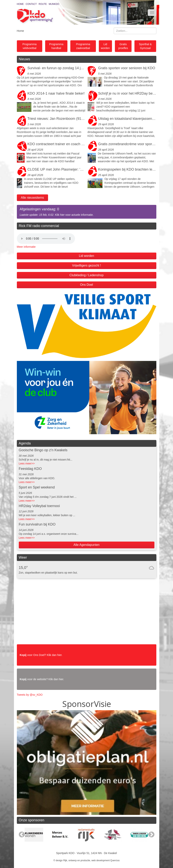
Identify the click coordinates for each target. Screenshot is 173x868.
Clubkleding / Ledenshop (86, 275)
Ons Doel (86, 285)
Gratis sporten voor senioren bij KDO (127, 68)
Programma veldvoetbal (30, 46)
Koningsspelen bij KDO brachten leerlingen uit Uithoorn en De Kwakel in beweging (127, 169)
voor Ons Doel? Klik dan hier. (41, 655)
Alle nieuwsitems (32, 198)
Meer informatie (26, 247)
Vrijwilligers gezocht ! (86, 265)
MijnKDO (54, 4)
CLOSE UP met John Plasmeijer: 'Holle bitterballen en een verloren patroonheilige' (57, 169)
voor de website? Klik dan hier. (42, 679)
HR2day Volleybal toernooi (39, 506)
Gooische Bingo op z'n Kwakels (43, 450)
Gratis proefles (123, 46)
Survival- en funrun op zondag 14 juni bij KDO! (57, 68)
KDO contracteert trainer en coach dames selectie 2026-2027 (57, 144)
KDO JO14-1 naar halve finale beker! (56, 93)
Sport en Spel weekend (37, 487)
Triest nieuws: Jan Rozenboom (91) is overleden (57, 119)
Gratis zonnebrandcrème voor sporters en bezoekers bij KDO (127, 144)
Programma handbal (56, 46)
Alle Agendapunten (86, 545)
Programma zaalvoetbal (83, 46)
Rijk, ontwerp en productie (77, 860)
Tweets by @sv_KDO (30, 695)
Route (43, 4)
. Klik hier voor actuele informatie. (87, 212)
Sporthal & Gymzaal (145, 46)
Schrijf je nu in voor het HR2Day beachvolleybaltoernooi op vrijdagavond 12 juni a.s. (127, 93)
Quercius (115, 860)
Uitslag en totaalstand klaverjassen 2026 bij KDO (127, 119)
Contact (31, 4)
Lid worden (105, 46)
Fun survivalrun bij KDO (37, 524)
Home (20, 4)
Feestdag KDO (30, 469)
